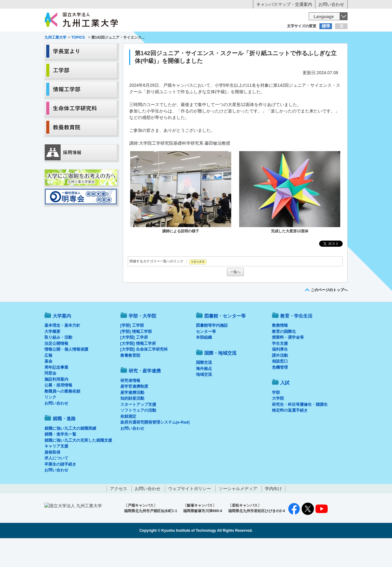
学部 (276, 418)
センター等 (206, 357)
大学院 (278, 424)
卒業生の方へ (196, 38)
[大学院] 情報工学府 (138, 369)
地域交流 (204, 400)
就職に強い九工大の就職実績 (70, 454)
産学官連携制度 (134, 412)
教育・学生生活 (177, 51)
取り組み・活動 (58, 363)
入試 (329, 51)
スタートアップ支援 (138, 430)
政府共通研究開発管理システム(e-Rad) (155, 448)
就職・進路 (215, 51)
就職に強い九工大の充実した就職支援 (78, 466)
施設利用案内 (56, 405)
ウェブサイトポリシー (190, 514)
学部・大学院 (142, 341)
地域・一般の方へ (317, 38)
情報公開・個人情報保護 (66, 375)
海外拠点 (204, 394)
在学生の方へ (135, 38)
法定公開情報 (56, 369)
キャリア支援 (56, 472)
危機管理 (280, 393)
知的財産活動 (132, 424)
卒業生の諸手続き (60, 490)
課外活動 (280, 381)
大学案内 (63, 51)
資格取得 (52, 478)
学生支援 (280, 369)
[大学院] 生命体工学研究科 (144, 375)
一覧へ (235, 297)
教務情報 (280, 351)
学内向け (273, 514)
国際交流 (204, 388)
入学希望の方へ (75, 38)
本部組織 (204, 363)
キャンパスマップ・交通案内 (284, 4)
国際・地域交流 (291, 51)
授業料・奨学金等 (288, 363)
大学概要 (52, 357)
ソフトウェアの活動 (138, 436)
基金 (48, 387)
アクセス (119, 514)
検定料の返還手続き (290, 436)
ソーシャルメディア (238, 514)
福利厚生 (280, 375)
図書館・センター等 (225, 341)
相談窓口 (280, 387)
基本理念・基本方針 (62, 351)
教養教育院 (130, 381)
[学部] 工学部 (132, 351)
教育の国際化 (284, 357)
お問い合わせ (331, 4)
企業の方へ (257, 38)
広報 (48, 381)
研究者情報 (130, 406)
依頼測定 (128, 442)
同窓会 (50, 399)
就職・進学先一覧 (60, 460)
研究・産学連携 (253, 51)
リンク (50, 422)
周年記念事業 (56, 393)
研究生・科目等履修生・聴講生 (300, 430)
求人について (56, 483)
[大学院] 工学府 (134, 363)
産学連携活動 (132, 418)
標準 (326, 26)
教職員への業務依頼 (62, 417)
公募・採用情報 (58, 411)
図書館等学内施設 (212, 351)
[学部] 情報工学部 (136, 357)
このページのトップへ (329, 315)
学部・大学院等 (101, 51)
